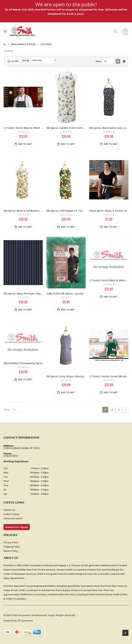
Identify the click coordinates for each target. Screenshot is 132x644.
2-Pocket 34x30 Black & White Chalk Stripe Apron (23, 128)
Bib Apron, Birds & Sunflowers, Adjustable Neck (23, 211)
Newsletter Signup (17, 527)
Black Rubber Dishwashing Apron (23, 363)
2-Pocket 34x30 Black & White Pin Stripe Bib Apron (109, 280)
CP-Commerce (25, 621)
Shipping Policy (12, 547)
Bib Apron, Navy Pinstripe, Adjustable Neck (23, 293)
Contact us (9, 510)
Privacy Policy (11, 542)
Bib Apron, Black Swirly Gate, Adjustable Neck (109, 128)
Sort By (26, 60)
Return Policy (11, 551)
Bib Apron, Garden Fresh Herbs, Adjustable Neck (66, 128)
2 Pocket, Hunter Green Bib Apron (109, 376)
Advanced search (13, 518)
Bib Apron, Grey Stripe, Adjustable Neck (66, 376)
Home (5, 44)
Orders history (11, 514)
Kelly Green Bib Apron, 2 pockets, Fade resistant (66, 293)
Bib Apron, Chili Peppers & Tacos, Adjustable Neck (66, 211)
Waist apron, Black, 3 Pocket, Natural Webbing (109, 211)
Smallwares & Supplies (23, 44)
